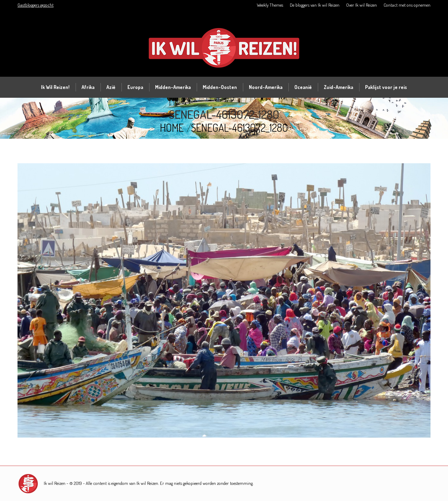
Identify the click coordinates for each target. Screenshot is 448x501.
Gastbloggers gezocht (36, 5)
